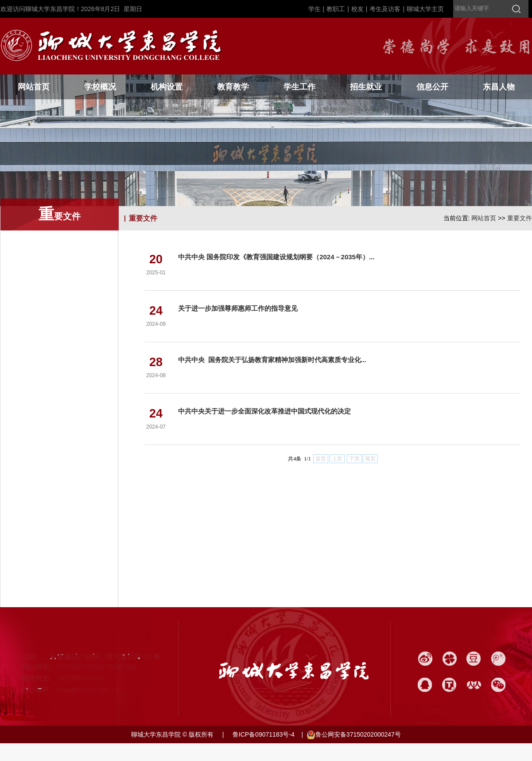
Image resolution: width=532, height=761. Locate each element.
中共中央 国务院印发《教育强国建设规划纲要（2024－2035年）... (276, 257)
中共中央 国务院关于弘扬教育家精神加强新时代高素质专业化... (272, 360)
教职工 (336, 9)
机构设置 (167, 87)
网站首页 (34, 87)
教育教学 (233, 87)
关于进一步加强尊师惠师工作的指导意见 (238, 308)
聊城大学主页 (425, 9)
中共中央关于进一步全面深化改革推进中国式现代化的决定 (264, 411)
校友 (357, 9)
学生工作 (299, 87)
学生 (315, 9)
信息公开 (432, 87)
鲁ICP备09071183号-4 (263, 734)
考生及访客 (385, 9)
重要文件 (520, 218)
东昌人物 (499, 87)
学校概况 (100, 87)
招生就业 (366, 87)
